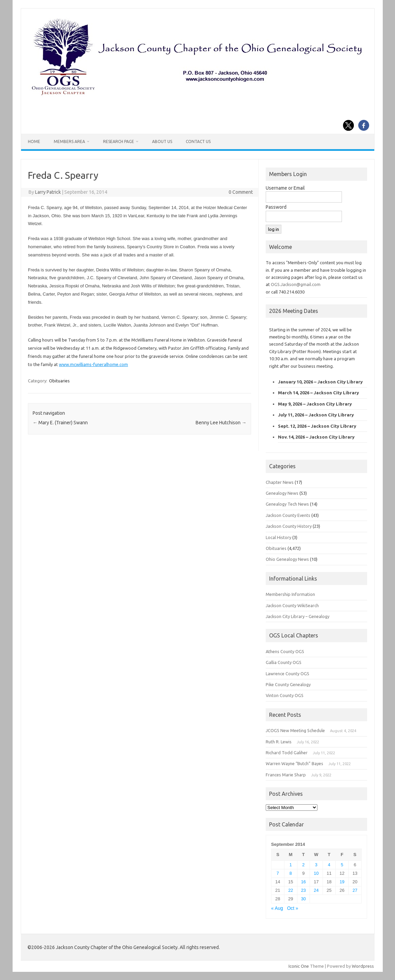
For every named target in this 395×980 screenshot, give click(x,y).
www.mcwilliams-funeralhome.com (93, 364)
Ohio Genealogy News (287, 559)
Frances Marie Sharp (286, 775)
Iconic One (299, 966)
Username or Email (285, 188)
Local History (278, 537)
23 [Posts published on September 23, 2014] (303, 890)
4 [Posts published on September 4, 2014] (329, 865)
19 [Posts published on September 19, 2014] (342, 882)
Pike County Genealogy (288, 684)
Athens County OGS (285, 651)
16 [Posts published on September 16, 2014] (303, 882)
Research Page (119, 141)
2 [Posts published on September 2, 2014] (303, 865)
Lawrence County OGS (287, 674)
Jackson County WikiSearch (292, 605)
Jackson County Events (288, 515)
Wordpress (363, 966)
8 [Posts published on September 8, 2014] (291, 873)
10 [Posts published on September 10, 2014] (316, 873)
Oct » (293, 908)
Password (276, 207)
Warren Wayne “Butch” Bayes (294, 763)
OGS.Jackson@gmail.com (296, 284)
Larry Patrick (48, 192)
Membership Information (290, 594)
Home (34, 141)
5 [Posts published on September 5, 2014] (342, 865)
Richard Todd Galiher (287, 753)
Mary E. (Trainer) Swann (60, 423)
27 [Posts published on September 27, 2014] (355, 890)
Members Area (69, 141)
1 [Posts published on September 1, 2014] (291, 865)
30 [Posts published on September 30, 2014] (303, 899)
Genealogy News (282, 493)
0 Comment (241, 192)
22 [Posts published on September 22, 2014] (291, 890)
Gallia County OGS (284, 662)
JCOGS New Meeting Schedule (295, 730)
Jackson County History (289, 526)
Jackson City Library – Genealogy (298, 616)
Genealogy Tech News (287, 504)
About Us (162, 141)
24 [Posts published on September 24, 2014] (316, 890)
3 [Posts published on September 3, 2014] (316, 865)
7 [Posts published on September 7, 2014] (278, 873)
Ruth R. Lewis (279, 742)
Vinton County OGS (285, 695)
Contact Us (198, 141)
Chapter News (280, 482)
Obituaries (59, 381)
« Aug (277, 908)
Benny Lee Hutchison (221, 423)
